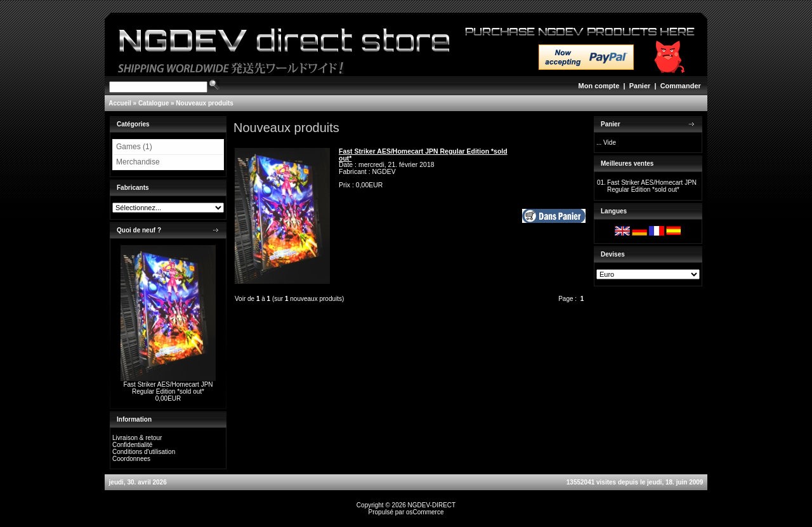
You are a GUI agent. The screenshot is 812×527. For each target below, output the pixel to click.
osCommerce (425, 512)
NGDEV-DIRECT (432, 505)
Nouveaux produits (205, 103)
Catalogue (154, 103)
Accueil (120, 103)
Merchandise (138, 162)
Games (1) (134, 147)
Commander (681, 86)
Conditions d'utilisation (144, 452)
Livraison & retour (137, 438)
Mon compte (599, 86)
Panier (640, 86)
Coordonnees (131, 459)
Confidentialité (132, 445)
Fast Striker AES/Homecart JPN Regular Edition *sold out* (168, 388)
